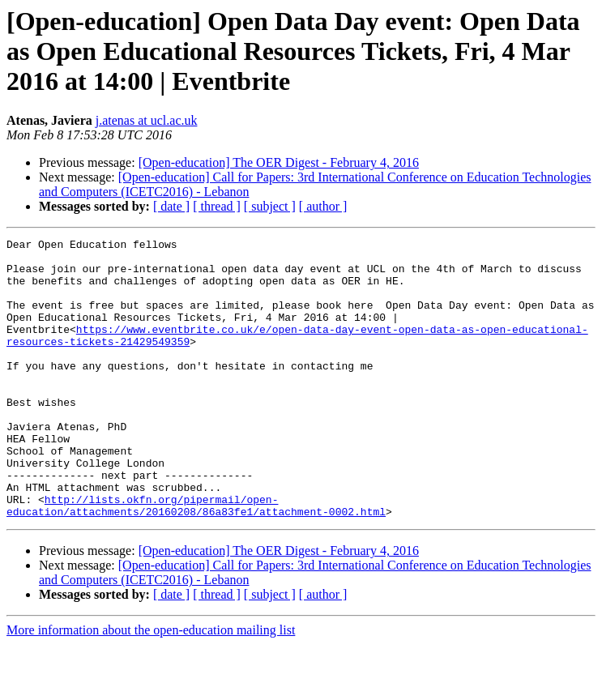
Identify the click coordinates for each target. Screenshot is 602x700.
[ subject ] (270, 206)
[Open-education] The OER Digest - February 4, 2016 (279, 162)
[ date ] (171, 206)
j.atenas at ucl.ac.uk (147, 120)
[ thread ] (217, 206)
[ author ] (323, 206)
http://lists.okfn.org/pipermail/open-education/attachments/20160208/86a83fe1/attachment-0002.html (196, 560)
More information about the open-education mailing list (151, 686)
